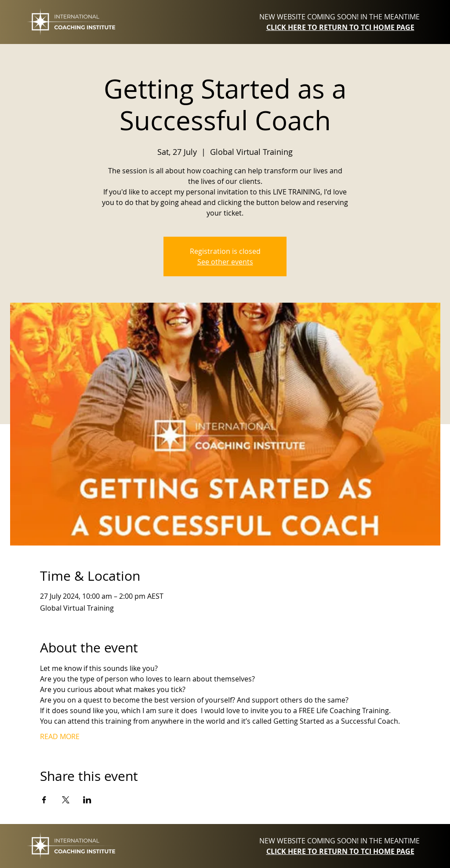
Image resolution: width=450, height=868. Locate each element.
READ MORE (60, 736)
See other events (225, 262)
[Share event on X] (66, 800)
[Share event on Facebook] (44, 800)
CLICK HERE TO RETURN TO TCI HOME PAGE (340, 27)
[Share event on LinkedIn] (87, 800)
